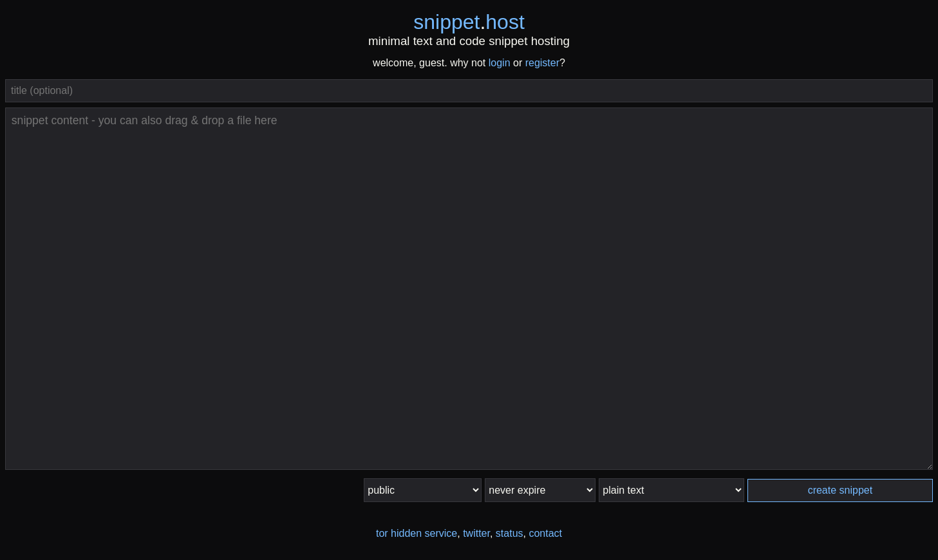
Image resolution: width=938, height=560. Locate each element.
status (510, 533)
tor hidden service (417, 533)
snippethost (469, 22)
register (542, 63)
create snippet (840, 490)
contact (545, 533)
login (500, 63)
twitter (476, 533)
